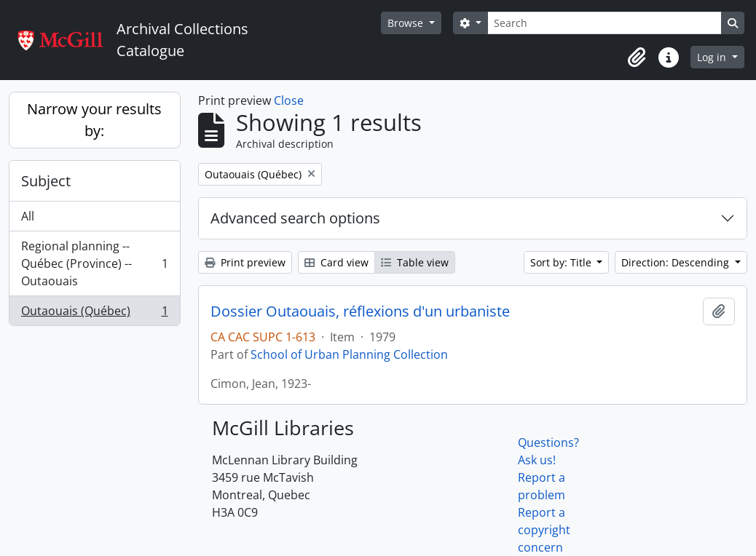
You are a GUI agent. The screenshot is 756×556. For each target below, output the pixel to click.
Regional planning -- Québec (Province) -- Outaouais (94, 263)
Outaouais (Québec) (94, 314)
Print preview (245, 262)
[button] (637, 57)
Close (289, 100)
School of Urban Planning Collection (349, 354)
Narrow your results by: (94, 120)
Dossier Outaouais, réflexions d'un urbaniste (360, 311)
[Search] (605, 23)
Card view (336, 262)
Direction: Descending (677, 262)
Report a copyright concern (544, 530)
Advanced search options (295, 218)
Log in (713, 57)
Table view (415, 262)
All (28, 216)
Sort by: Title (562, 262)
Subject (46, 181)
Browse (407, 23)
